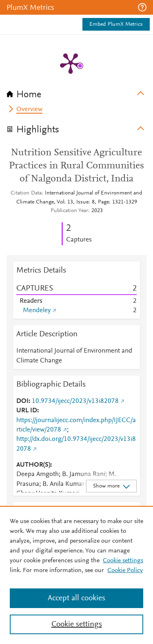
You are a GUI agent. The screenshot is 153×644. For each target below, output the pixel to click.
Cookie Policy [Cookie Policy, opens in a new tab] (125, 570)
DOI (22, 401)
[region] (76, 575)
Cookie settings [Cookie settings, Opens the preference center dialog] (77, 624)
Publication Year (69, 211)
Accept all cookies (76, 598)
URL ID (27, 411)
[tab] (76, 92)
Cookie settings (123, 561)
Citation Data (26, 193)
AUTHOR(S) (33, 465)
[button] (142, 7)
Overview (29, 110)
